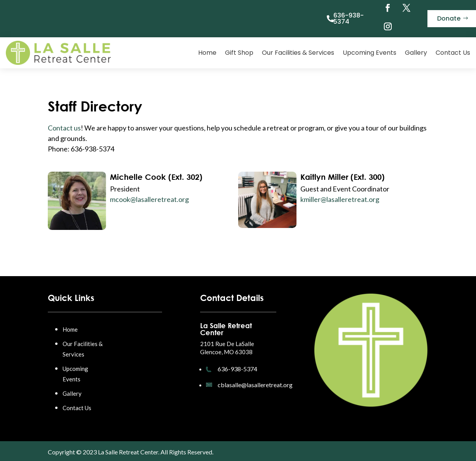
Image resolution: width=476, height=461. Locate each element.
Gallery (416, 53)
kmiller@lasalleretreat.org (340, 199)
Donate (449, 18)
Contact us (64, 128)
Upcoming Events (370, 53)
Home (207, 53)
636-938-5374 (349, 18)
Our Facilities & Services (298, 53)
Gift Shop (239, 53)
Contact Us (453, 53)
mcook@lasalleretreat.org (149, 199)
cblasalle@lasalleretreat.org (255, 385)
